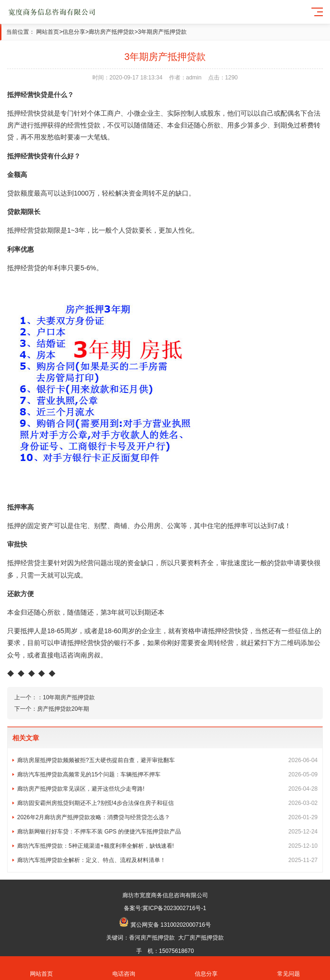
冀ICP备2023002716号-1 (174, 908)
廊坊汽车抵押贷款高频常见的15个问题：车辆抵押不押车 (167, 774)
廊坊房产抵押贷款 (111, 32)
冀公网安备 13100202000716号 (171, 925)
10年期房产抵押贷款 (69, 697)
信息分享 (74, 32)
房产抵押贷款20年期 (63, 709)
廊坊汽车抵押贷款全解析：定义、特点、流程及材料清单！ (167, 860)
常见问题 (289, 968)
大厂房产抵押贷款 (201, 938)
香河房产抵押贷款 (152, 938)
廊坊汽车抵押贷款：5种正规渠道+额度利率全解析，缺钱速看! (167, 846)
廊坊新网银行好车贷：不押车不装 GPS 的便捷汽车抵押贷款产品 (167, 832)
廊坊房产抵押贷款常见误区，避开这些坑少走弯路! (167, 789)
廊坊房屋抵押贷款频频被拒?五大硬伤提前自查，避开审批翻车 (167, 760)
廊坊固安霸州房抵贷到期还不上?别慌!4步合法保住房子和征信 (167, 803)
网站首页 (48, 32)
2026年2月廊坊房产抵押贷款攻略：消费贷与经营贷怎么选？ (167, 817)
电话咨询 (124, 968)
